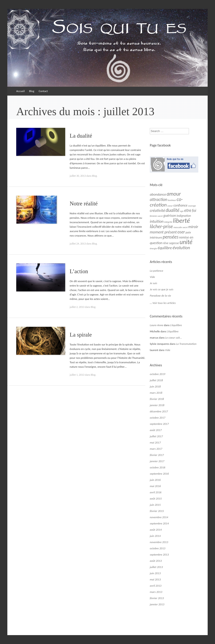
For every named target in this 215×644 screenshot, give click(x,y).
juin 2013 (155, 573)
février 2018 (157, 399)
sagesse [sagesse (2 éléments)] (174, 243)
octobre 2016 (158, 467)
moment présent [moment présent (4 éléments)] (163, 232)
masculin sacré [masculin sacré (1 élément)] (181, 227)
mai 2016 (155, 486)
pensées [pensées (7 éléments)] (171, 237)
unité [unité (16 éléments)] (186, 242)
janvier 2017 (157, 461)
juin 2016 (155, 480)
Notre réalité (84, 204)
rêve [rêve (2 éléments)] (166, 243)
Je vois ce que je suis (162, 289)
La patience (156, 271)
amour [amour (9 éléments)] (174, 194)
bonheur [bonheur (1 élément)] (172, 200)
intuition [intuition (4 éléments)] (157, 221)
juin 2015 (155, 505)
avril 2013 (156, 586)
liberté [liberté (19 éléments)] (181, 221)
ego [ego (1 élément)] (182, 211)
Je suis (153, 283)
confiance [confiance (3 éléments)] (180, 205)
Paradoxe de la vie (160, 296)
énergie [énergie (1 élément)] (153, 248)
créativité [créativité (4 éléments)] (157, 211)
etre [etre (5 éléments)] (188, 210)
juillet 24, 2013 (78, 244)
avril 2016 (156, 492)
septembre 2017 (159, 424)
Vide (152, 277)
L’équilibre (176, 325)
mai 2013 (155, 579)
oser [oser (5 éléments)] (181, 232)
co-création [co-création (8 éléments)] (166, 202)
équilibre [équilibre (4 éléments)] (165, 248)
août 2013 (156, 561)
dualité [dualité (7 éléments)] (173, 210)
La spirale (81, 335)
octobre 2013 (158, 548)
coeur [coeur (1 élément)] (170, 206)
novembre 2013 (159, 542)
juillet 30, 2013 (78, 176)
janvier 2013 (157, 604)
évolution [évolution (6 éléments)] (181, 248)
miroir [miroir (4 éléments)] (193, 227)
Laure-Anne (157, 325)
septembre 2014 (159, 523)
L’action (79, 271)
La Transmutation (186, 344)
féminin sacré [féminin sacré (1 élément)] (156, 216)
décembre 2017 (159, 411)
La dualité (81, 136)
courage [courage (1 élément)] (192, 206)
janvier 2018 (157, 405)
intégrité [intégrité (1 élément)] (168, 222)
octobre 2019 (158, 374)
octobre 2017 (158, 418)
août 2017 (156, 430)
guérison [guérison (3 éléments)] (170, 216)
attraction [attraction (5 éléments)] (159, 199)
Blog (32, 91)
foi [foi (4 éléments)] (194, 211)
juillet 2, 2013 (77, 307)
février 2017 (157, 455)
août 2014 (156, 530)
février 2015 (157, 511)
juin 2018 (155, 386)
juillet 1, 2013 (77, 375)
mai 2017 (155, 442)
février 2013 (157, 598)
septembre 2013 (159, 555)
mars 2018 (156, 393)
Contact (43, 91)
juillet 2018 (156, 380)
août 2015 (156, 499)
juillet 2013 (156, 567)
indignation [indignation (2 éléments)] (184, 216)
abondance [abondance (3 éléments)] (158, 194)
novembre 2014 (159, 517)
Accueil (20, 91)
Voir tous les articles (164, 303)
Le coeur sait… (173, 338)
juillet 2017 (156, 436)
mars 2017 (156, 449)
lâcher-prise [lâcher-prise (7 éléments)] (161, 226)
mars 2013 (156, 592)
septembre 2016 (159, 474)
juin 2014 (155, 536)
